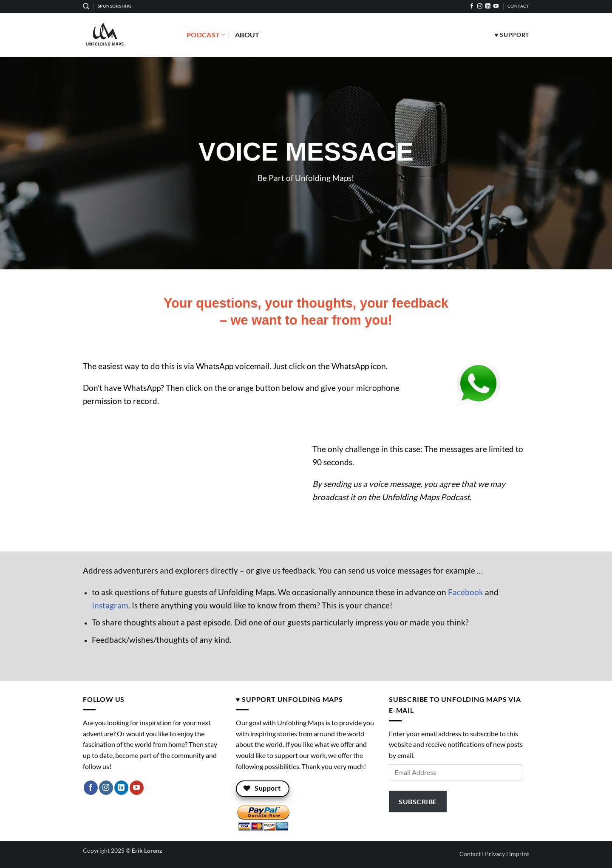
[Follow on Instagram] (480, 6)
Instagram (110, 605)
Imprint (519, 854)
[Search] (86, 6)
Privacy (495, 854)
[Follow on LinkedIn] (488, 6)
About (247, 35)
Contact (470, 854)
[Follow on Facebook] (472, 6)
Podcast (206, 35)
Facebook (466, 592)
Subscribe (418, 802)
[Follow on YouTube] (496, 6)
